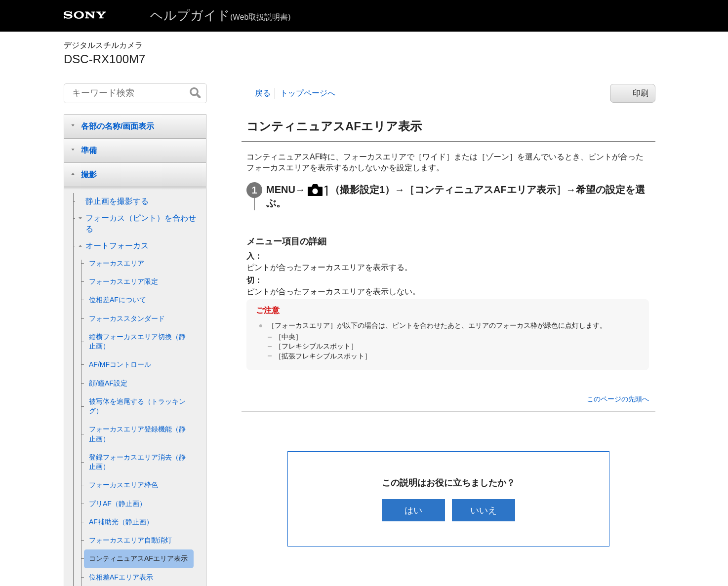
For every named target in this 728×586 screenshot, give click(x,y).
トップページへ (308, 93)
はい (413, 510)
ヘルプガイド (220, 15)
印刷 (641, 93)
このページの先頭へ (618, 399)
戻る (263, 93)
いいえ (484, 510)
